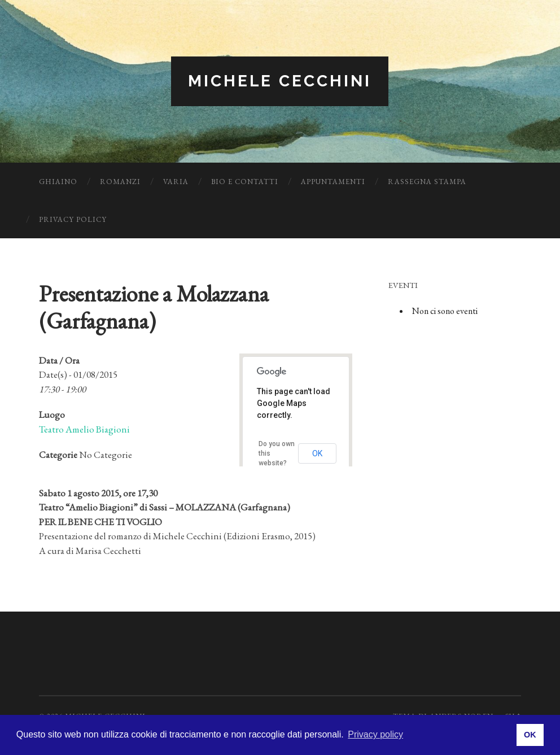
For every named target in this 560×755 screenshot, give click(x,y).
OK (317, 453)
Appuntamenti (333, 182)
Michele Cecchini (280, 81)
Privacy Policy (73, 219)
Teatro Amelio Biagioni (84, 429)
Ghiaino (58, 182)
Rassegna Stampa (427, 182)
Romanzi (120, 182)
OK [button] (530, 735)
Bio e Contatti (245, 182)
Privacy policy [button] (375, 734)
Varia (176, 182)
